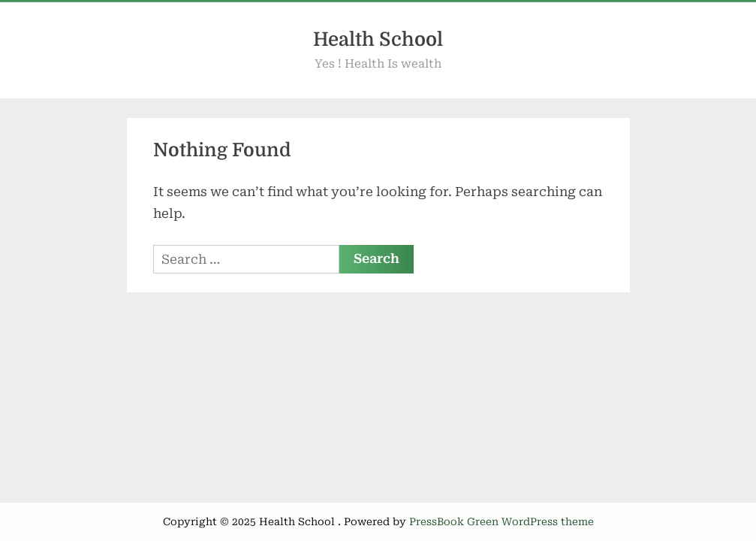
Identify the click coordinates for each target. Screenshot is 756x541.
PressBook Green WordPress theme (501, 521)
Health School (378, 39)
